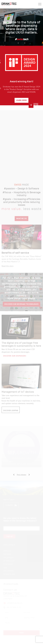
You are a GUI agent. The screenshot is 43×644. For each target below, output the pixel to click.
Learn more (21, 100)
